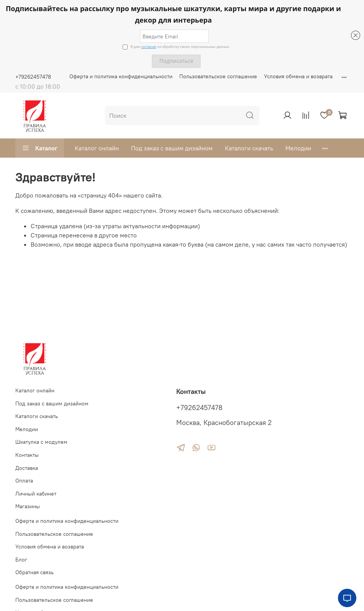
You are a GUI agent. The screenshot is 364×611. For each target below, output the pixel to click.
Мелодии (298, 148)
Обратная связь (34, 572)
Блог (21, 560)
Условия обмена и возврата (298, 76)
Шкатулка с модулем (41, 442)
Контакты (27, 455)
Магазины (28, 506)
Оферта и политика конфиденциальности (121, 76)
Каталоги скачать (249, 148)
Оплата (24, 481)
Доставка (27, 468)
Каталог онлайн (97, 148)
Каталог (40, 148)
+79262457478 (33, 77)
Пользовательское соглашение (218, 76)
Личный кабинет (36, 494)
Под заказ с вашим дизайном (172, 148)
